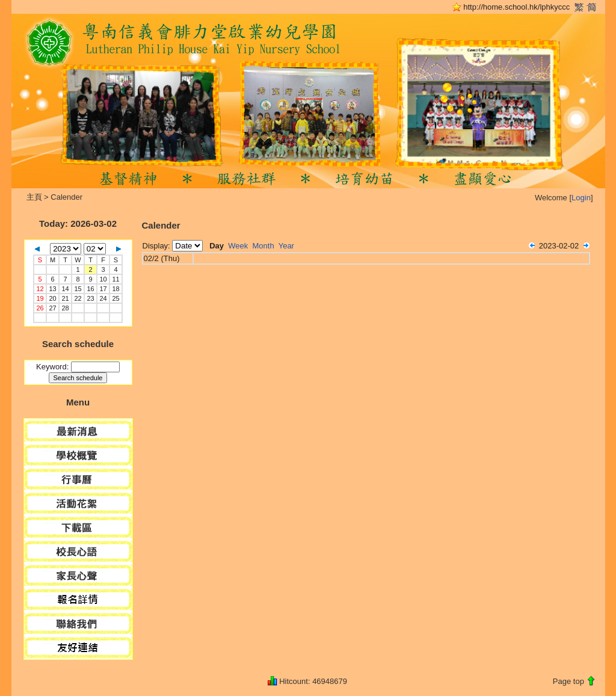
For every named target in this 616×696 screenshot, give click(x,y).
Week (238, 246)
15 (78, 289)
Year (286, 246)
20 (52, 298)
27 (52, 308)
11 (115, 279)
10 (103, 279)
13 (52, 289)
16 (90, 289)
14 (65, 289)
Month (263, 246)
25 (115, 298)
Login (581, 198)
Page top (568, 681)
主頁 (34, 197)
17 (103, 289)
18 (115, 289)
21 (65, 298)
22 (78, 298)
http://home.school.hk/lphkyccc (516, 7)
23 (90, 298)
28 (65, 308)
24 (103, 298)
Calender (66, 197)
